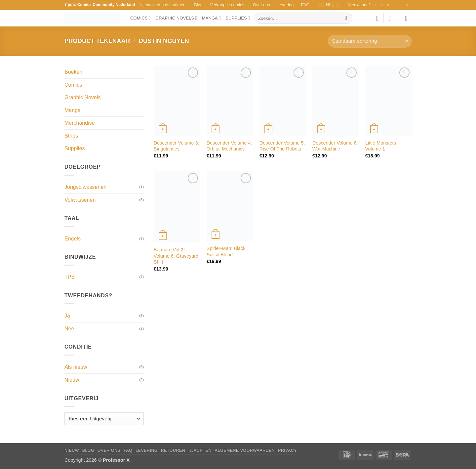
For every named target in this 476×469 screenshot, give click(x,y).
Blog (198, 5)
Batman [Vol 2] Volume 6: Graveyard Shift (176, 256)
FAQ (305, 5)
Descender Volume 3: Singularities (177, 146)
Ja (67, 316)
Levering (285, 5)
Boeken (73, 72)
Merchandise (80, 123)
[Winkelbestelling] (370, 41)
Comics (140, 18)
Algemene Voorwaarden (245, 450)
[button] (356, 5)
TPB (70, 277)
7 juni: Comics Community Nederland (100, 5)
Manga (212, 18)
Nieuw (72, 380)
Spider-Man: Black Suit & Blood (226, 252)
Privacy (287, 450)
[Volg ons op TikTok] (389, 5)
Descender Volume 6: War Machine (335, 146)
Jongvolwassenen (85, 187)
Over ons (261, 5)
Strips (71, 136)
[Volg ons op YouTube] (408, 5)
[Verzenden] (346, 18)
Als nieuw (76, 367)
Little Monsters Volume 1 (381, 146)
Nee (69, 329)
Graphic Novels (176, 18)
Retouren (173, 450)
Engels (73, 239)
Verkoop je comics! (228, 5)
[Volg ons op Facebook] (377, 5)
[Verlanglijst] (377, 18)
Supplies (238, 18)
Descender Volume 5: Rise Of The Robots (282, 146)
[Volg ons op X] (396, 5)
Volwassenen (80, 200)
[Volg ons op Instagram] (383, 5)
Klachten (200, 450)
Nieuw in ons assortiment (163, 5)
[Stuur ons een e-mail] (402, 5)
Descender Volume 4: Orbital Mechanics (229, 146)
